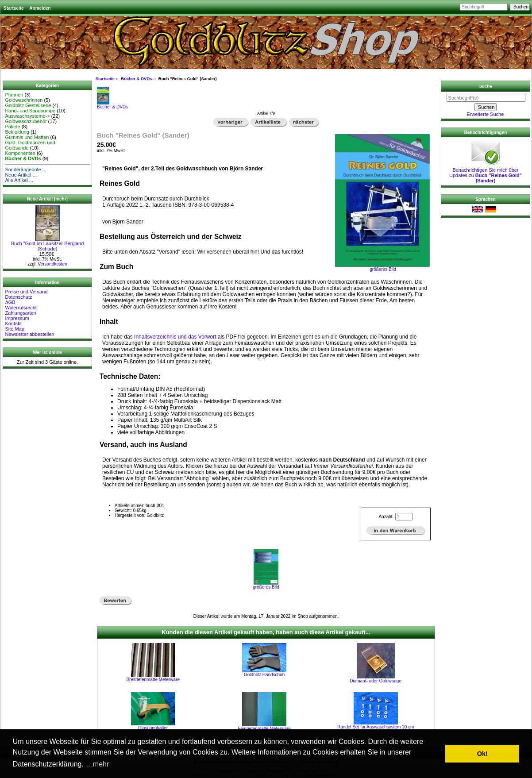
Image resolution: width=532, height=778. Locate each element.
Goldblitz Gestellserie (28, 105)
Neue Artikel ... (21, 175)
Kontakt (13, 324)
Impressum (17, 318)
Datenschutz (18, 297)
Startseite (14, 8)
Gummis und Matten (27, 137)
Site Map (14, 329)
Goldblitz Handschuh (264, 675)
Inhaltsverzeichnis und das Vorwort (175, 337)
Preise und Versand (26, 292)
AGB (10, 302)
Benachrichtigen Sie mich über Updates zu (486, 173)
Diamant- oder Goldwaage (376, 681)
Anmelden (40, 8)
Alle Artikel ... (19, 180)
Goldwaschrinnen (24, 100)
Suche (486, 86)
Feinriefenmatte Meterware (264, 729)
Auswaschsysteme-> (27, 116)
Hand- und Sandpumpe (30, 111)
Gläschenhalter (153, 728)
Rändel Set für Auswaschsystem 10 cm (376, 727)
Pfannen (14, 95)
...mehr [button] (98, 764)
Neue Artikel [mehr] (47, 199)
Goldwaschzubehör (26, 121)
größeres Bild (266, 585)
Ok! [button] (482, 754)
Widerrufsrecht (21, 308)
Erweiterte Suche (486, 114)
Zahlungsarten (20, 313)
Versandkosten (53, 264)
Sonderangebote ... (26, 169)
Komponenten (20, 153)
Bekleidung (17, 132)
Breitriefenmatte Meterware (153, 680)
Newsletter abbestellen (29, 334)
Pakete (12, 127)
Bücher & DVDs (136, 79)
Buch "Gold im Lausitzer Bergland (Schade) (48, 244)
